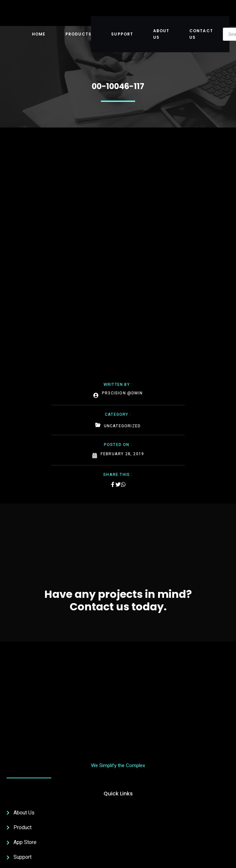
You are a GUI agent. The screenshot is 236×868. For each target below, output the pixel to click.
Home (39, 34)
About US (161, 34)
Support (122, 34)
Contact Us (201, 34)
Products (79, 34)
